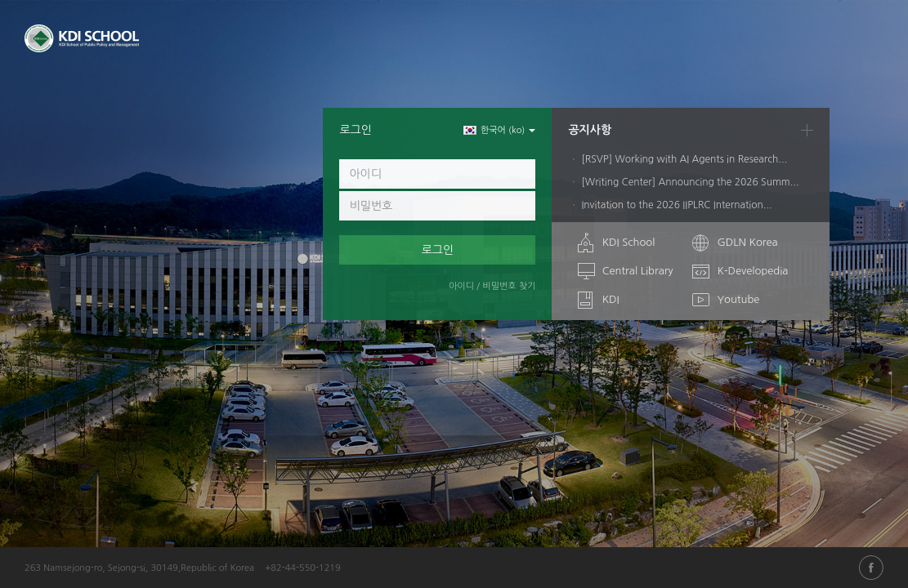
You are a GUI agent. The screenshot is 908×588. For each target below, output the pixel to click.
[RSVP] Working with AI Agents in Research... (684, 159)
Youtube (738, 299)
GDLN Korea (747, 242)
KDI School (629, 242)
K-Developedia (752, 271)
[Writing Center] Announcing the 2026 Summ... (690, 182)
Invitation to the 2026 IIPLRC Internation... (676, 205)
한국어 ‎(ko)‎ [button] (500, 130)
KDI (611, 299)
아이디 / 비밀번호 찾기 (492, 286)
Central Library (638, 271)
